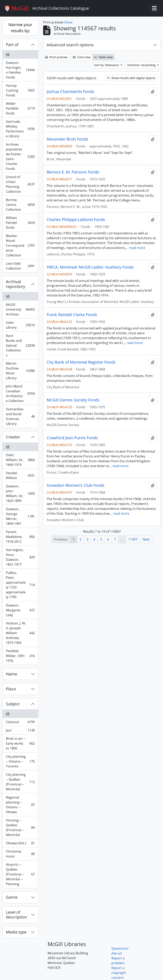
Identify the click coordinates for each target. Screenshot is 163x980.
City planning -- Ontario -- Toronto (20, 761)
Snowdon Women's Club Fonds (76, 485)
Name (12, 674)
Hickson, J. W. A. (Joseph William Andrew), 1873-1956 (20, 633)
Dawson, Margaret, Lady (20, 610)
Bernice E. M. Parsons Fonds (73, 172)
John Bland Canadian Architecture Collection (20, 394)
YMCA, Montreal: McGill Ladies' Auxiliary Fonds (90, 267)
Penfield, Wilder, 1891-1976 (20, 656)
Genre (12, 897)
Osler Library (20, 325)
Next (146, 539)
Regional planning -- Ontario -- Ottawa (20, 805)
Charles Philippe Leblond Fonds (76, 220)
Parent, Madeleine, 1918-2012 (20, 537)
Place (11, 689)
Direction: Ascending (142, 65)
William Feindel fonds (20, 223)
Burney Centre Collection (20, 205)
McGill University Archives (20, 309)
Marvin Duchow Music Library (20, 371)
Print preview (56, 57)
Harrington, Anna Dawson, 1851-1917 (20, 557)
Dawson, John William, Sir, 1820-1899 (20, 493)
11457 (133, 539)
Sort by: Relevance (107, 65)
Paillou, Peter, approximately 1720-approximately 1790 (20, 585)
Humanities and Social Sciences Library (20, 416)
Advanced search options (70, 45)
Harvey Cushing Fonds (20, 90)
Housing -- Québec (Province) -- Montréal (20, 828)
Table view (103, 57)
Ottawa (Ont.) (20, 844)
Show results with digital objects (131, 78)
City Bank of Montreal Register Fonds (81, 362)
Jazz (20, 731)
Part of (12, 45)
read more (137, 248)
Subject (13, 704)
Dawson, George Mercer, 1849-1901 (20, 516)
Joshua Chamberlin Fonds (70, 92)
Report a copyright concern (119, 973)
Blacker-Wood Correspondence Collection (20, 246)
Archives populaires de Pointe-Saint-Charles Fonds (20, 157)
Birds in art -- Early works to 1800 (20, 743)
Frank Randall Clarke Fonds (72, 315)
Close (68, 22)
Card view (82, 57)
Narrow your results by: (20, 28)
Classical (20, 723)
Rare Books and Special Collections (20, 345)
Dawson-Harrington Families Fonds (20, 70)
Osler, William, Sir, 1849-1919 (20, 460)
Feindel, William (20, 475)
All (8, 54)
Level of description (16, 915)
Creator (13, 437)
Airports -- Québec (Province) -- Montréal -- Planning (20, 874)
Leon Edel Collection (20, 266)
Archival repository (15, 284)
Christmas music (20, 854)
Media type (16, 932)
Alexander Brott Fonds (67, 139)
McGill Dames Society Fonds (73, 400)
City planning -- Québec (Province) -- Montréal (20, 782)
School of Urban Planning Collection (20, 184)
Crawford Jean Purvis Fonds (72, 438)
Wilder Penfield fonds (20, 108)
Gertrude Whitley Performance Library (20, 129)
